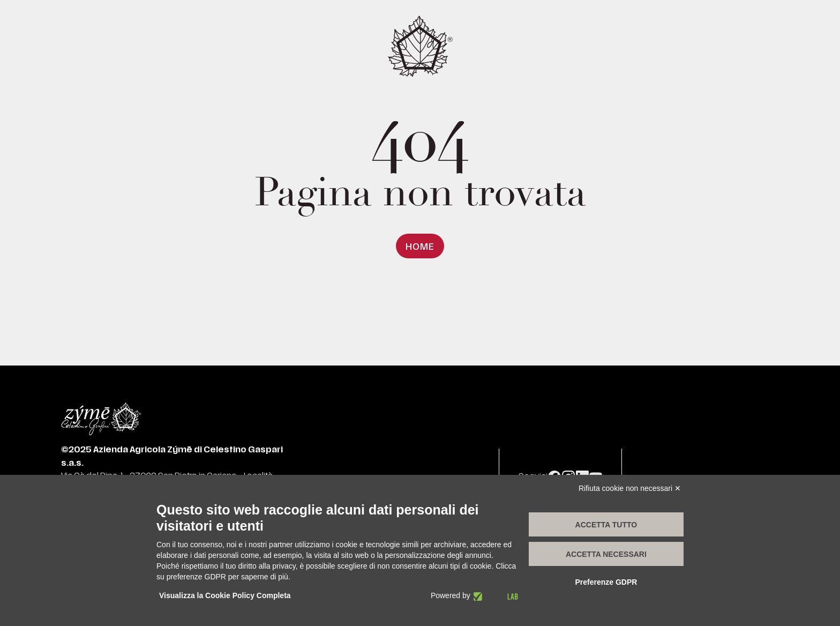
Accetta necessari (606, 554)
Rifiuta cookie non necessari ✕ (630, 488)
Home (420, 247)
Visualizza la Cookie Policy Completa (225, 595)
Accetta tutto (606, 525)
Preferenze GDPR (606, 582)
